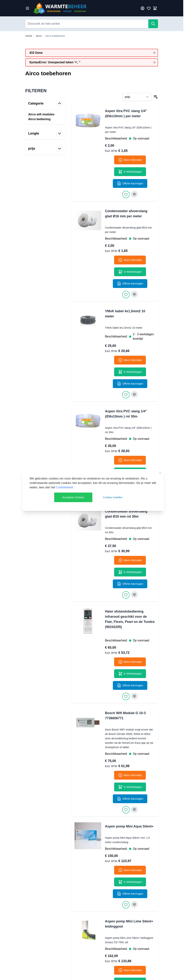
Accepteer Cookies (73, 497)
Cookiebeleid (65, 487)
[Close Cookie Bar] (160, 473)
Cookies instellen (113, 497)
